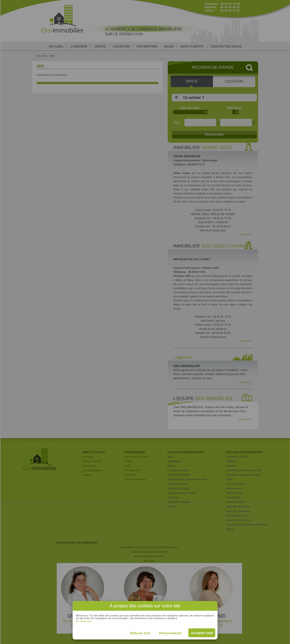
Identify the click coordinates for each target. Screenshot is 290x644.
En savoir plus (84, 621)
